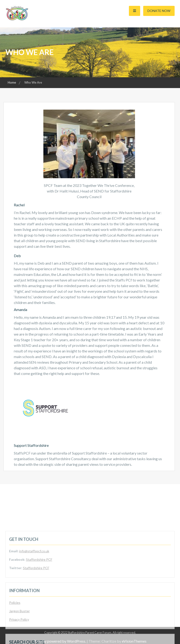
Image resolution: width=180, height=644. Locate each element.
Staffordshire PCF (39, 591)
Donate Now (159, 11)
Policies (15, 634)
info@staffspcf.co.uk (34, 583)
